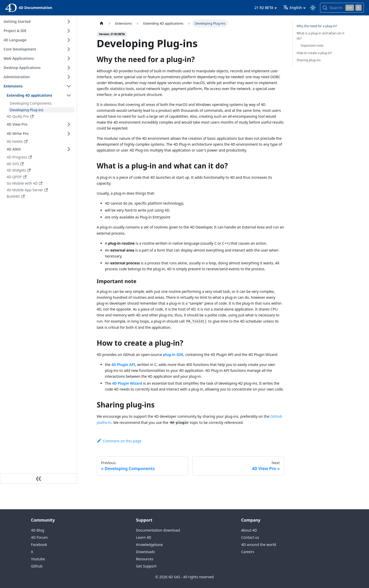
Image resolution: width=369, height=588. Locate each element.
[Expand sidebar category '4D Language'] (69, 40)
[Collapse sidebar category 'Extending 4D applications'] (69, 95)
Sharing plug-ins (309, 60)
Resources (145, 559)
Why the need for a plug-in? (317, 26)
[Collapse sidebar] (38, 479)
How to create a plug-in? (314, 53)
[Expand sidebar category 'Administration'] (69, 77)
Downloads (146, 552)
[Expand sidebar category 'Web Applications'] (69, 58)
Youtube (38, 559)
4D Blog (38, 530)
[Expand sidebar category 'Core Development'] (69, 49)
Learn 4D (144, 537)
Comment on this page (119, 441)
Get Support (146, 566)
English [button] (292, 8)
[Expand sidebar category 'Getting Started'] (69, 22)
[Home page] (102, 23)
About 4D (249, 530)
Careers (247, 552)
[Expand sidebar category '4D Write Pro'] (69, 134)
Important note (312, 46)
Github (37, 566)
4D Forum (39, 537)
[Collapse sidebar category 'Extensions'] (69, 86)
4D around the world (258, 545)
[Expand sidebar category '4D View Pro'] (69, 124)
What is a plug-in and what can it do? (321, 36)
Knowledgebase (149, 545)
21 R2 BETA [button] (264, 8)
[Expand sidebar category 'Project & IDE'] (69, 31)
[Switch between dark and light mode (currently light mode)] (313, 8)
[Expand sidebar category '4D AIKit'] (69, 149)
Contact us (250, 537)
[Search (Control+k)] (342, 8)
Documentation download (158, 530)
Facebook (39, 545)
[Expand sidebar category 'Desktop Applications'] (69, 68)
